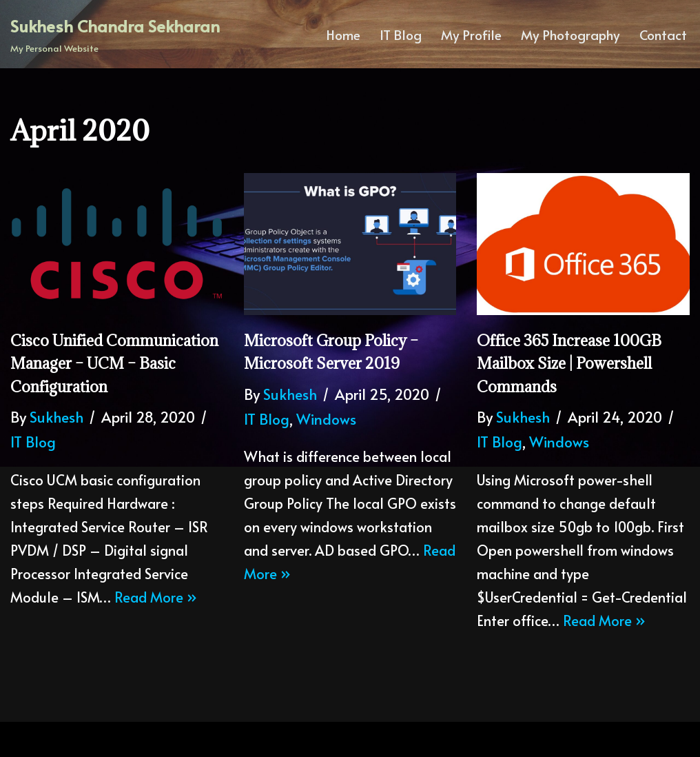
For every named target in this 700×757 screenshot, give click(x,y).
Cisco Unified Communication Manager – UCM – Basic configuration (114, 363)
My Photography (570, 34)
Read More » (156, 597)
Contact (663, 34)
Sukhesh (56, 417)
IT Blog (401, 34)
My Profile (471, 34)
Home (343, 34)
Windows (326, 419)
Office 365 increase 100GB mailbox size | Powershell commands (569, 363)
